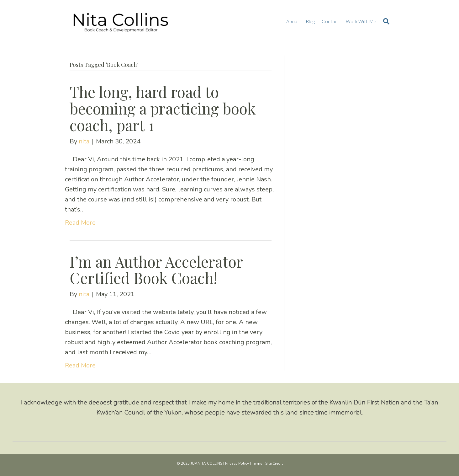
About (293, 21)
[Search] (385, 21)
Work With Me (361, 21)
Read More (80, 223)
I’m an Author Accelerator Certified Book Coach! (156, 270)
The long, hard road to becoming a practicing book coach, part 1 (163, 108)
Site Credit (274, 463)
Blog (310, 21)
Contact (330, 21)
